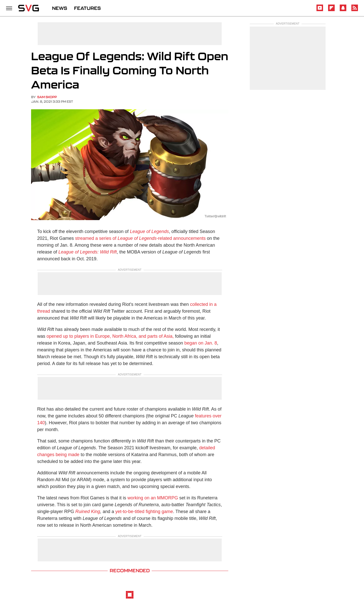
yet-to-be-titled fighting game (144, 512)
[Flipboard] (331, 10)
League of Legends (149, 231)
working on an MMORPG (153, 498)
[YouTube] (320, 10)
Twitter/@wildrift (215, 216)
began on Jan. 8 (201, 343)
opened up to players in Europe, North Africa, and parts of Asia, (110, 336)
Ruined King (88, 512)
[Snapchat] (343, 10)
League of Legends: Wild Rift (88, 252)
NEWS (60, 8)
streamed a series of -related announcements (140, 238)
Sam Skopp (47, 97)
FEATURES (87, 8)
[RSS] (355, 10)
